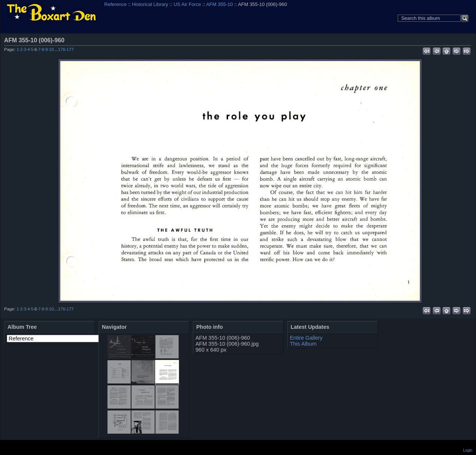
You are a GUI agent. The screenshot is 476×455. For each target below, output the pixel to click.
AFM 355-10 (219, 4)
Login (468, 450)
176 (62, 49)
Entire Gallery (306, 338)
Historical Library (150, 4)
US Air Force (187, 4)
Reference (115, 4)
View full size (467, 40)
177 (70, 49)
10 (51, 49)
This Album (303, 344)
